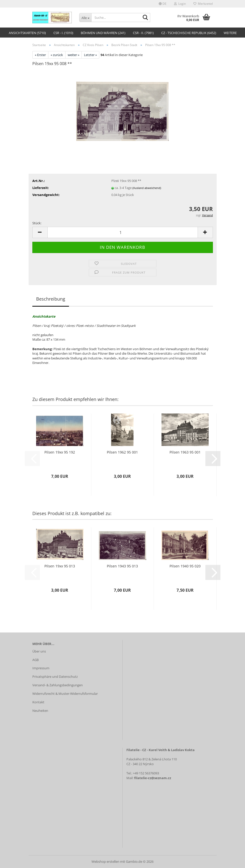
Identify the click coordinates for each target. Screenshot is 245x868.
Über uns (39, 651)
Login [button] (180, 4)
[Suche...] (85, 18)
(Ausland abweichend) (147, 188)
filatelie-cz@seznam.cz (153, 778)
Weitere (230, 33)
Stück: (37, 223)
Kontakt (38, 702)
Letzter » (90, 55)
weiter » (73, 55)
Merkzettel (203, 4)
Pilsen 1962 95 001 (122, 452)
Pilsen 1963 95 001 (185, 452)
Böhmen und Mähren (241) (103, 33)
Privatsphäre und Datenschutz (55, 677)
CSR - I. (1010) (63, 33)
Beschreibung (51, 299)
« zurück (57, 55)
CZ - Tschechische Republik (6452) (189, 33)
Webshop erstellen (105, 861)
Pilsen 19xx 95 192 (60, 452)
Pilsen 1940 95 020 (185, 566)
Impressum (41, 668)
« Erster (40, 55)
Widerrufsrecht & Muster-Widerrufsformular (65, 694)
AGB (35, 660)
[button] (163, 4)
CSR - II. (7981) (143, 33)
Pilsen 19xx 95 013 (60, 566)
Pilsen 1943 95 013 (122, 566)
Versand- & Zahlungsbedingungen (58, 685)
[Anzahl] (123, 232)
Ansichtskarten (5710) (27, 33)
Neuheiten (40, 711)
